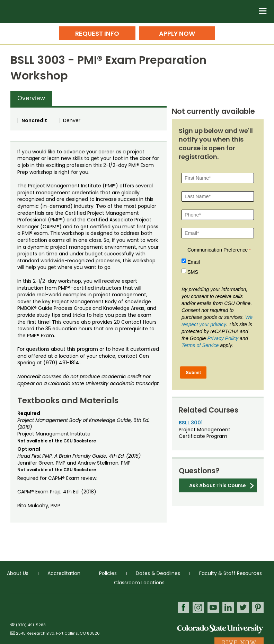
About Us (18, 573)
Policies (108, 573)
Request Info (97, 33)
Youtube (213, 607)
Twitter (243, 607)
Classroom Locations (139, 583)
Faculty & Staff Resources (231, 573)
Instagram (198, 607)
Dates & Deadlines (158, 573)
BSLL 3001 (191, 423)
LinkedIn (228, 607)
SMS (193, 272)
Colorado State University (220, 629)
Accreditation (64, 573)
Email (194, 262)
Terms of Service (200, 345)
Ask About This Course (218, 485)
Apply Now (177, 33)
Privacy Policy (223, 338)
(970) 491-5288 (31, 625)
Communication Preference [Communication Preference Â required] (218, 250)
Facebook (183, 607)
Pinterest (258, 607)
